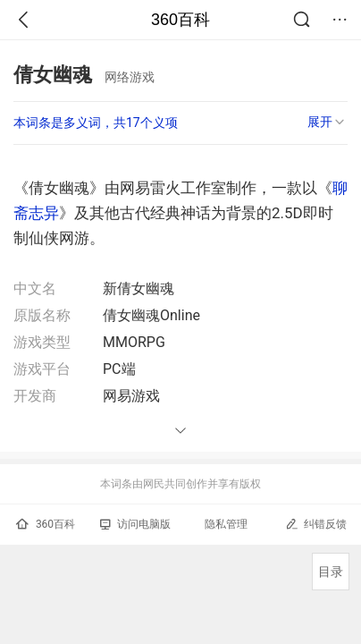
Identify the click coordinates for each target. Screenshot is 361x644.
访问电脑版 (135, 524)
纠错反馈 (316, 524)
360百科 (180, 20)
